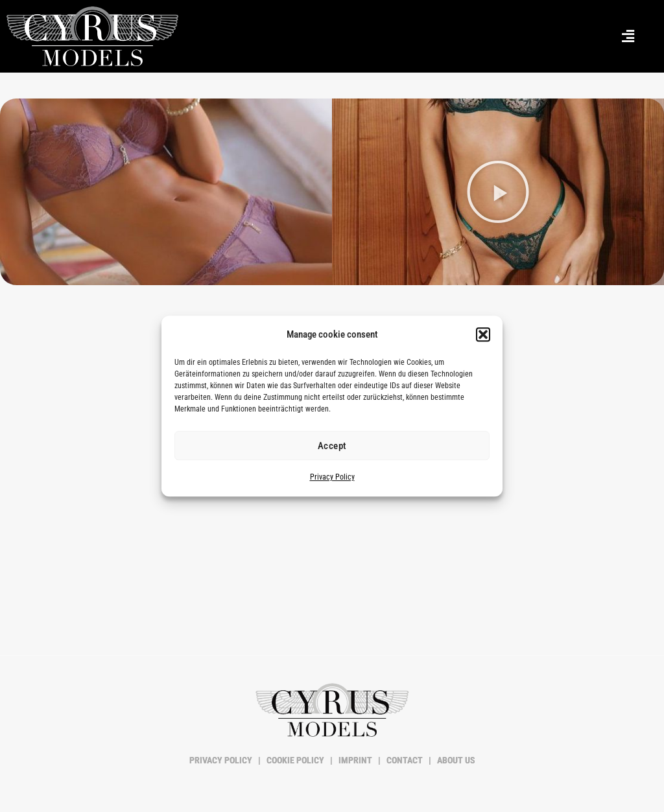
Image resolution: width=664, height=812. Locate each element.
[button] (483, 334)
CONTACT (405, 760)
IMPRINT (355, 760)
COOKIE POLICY (295, 760)
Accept (332, 446)
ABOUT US (455, 760)
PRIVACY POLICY (222, 760)
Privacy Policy (332, 478)
